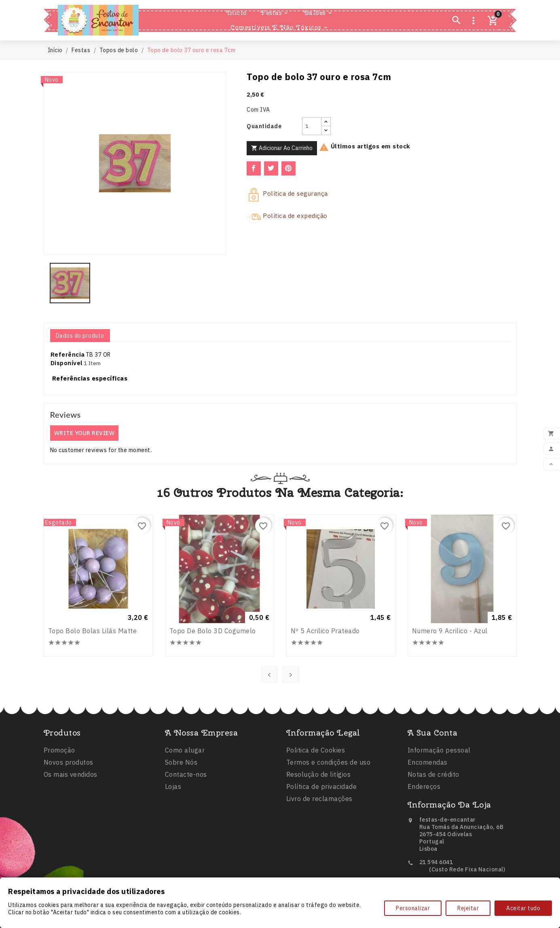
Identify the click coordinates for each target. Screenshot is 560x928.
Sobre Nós (181, 804)
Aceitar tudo (523, 908)
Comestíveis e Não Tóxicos (280, 27)
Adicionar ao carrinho (282, 148)
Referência (68, 354)
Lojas (173, 828)
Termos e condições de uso (329, 811)
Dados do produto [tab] (80, 336)
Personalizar (413, 908)
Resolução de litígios (319, 823)
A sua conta (433, 774)
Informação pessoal (439, 792)
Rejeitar (468, 908)
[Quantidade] (312, 126)
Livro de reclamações (319, 848)
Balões (318, 13)
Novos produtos (69, 797)
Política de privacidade (322, 835)
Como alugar (185, 792)
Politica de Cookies (316, 799)
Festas (275, 13)
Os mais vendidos (71, 809)
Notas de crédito (433, 816)
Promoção (59, 784)
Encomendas (428, 804)
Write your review (85, 433)
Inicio (237, 13)
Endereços (424, 828)
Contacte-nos (186, 816)
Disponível (67, 363)
